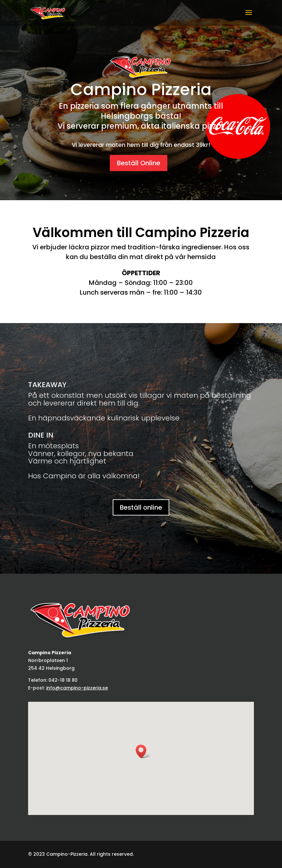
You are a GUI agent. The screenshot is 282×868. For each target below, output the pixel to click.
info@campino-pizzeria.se (77, 688)
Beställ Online (139, 163)
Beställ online (141, 507)
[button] (143, 751)
